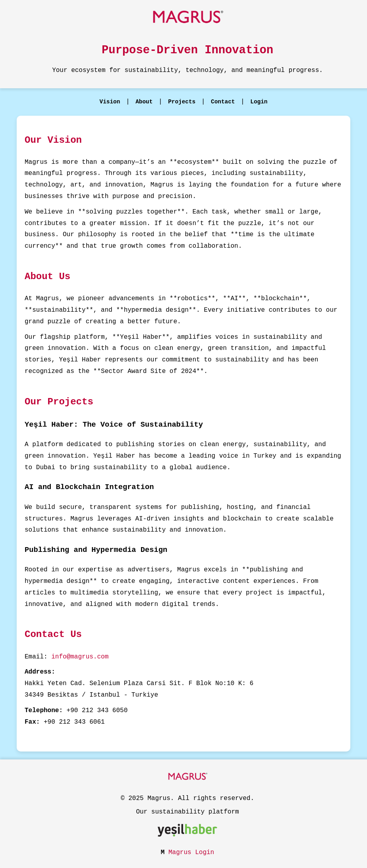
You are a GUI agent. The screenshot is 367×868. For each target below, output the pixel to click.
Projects (182, 102)
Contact (223, 102)
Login (259, 102)
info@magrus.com (80, 657)
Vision (110, 102)
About (144, 102)
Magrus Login (191, 852)
